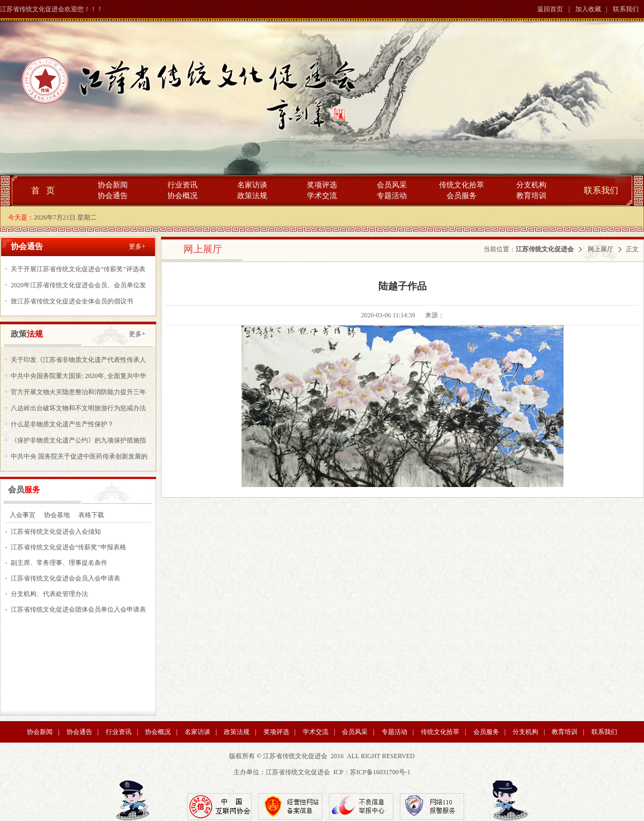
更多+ (137, 246)
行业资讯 (182, 185)
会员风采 (392, 185)
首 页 (43, 190)
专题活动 (392, 196)
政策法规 (252, 196)
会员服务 (462, 196)
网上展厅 (601, 249)
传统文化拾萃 (462, 185)
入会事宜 (23, 515)
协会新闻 (113, 185)
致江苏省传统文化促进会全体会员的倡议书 (72, 301)
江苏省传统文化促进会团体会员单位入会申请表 (78, 609)
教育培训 (531, 196)
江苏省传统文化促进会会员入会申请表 (65, 578)
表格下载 (91, 515)
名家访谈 (252, 185)
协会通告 (113, 196)
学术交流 (322, 196)
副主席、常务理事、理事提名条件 (59, 563)
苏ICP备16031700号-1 (380, 772)
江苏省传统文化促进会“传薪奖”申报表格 (68, 547)
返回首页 (550, 9)
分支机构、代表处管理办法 (49, 594)
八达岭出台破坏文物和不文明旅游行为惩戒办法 (78, 408)
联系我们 (626, 9)
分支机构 (531, 185)
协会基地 (57, 515)
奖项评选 (322, 185)
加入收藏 (588, 9)
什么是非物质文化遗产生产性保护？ (62, 424)
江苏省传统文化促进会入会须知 (56, 532)
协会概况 (182, 196)
